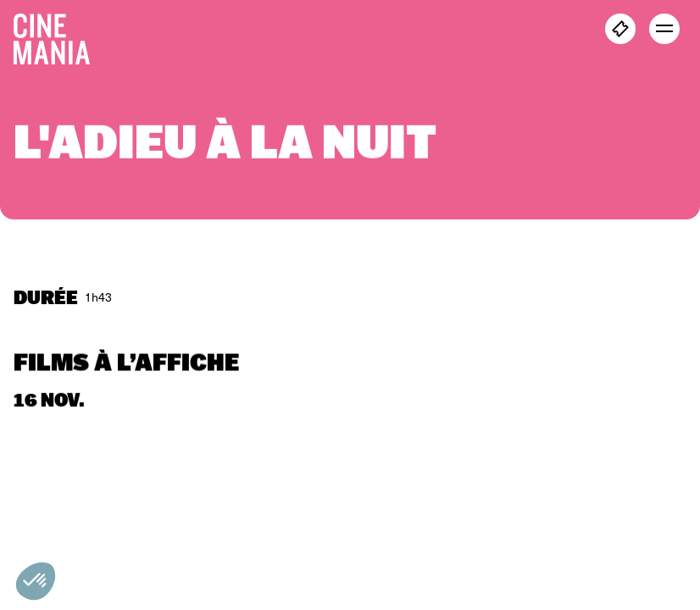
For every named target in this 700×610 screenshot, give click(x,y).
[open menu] (664, 29)
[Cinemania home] (58, 36)
